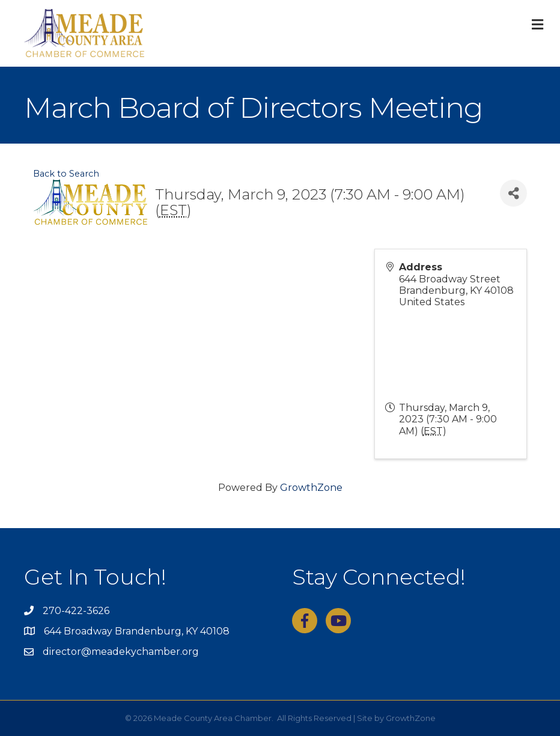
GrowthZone (311, 488)
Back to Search (66, 174)
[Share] (513, 193)
